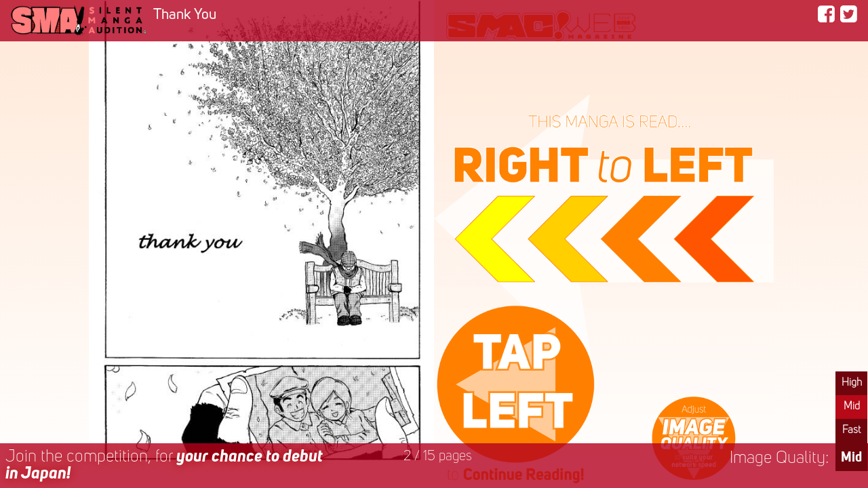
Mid (852, 407)
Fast (851, 430)
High (852, 383)
